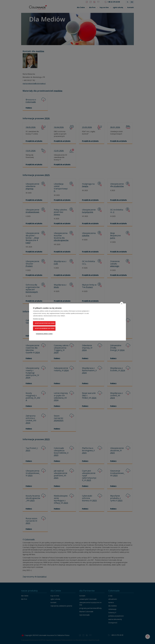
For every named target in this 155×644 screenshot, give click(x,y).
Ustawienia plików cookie (110, 327)
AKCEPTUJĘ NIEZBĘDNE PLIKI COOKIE (111, 322)
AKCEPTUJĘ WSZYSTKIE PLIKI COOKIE (111, 317)
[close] (122, 310)
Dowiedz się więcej (38, 325)
